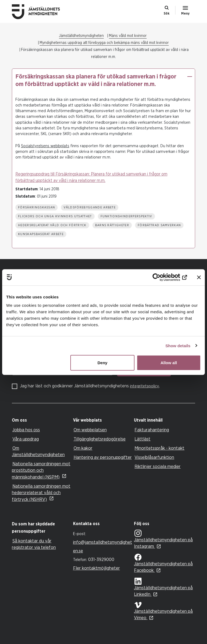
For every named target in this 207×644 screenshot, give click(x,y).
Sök (167, 13)
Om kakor (83, 448)
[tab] (41, 420)
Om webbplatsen (90, 430)
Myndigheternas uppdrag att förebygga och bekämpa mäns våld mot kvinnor (104, 43)
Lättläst (142, 439)
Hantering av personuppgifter (103, 457)
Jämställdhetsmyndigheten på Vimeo (163, 611)
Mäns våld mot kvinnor (128, 36)
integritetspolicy (144, 386)
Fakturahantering (152, 430)
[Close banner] (199, 277)
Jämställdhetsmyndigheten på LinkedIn (163, 587)
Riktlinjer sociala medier (158, 466)
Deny (103, 363)
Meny (185, 13)
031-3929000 (101, 559)
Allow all (169, 363)
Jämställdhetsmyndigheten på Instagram (163, 540)
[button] (189, 77)
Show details (178, 345)
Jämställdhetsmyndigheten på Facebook (163, 563)
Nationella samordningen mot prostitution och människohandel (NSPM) (41, 470)
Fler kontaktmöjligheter (96, 568)
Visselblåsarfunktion (154, 457)
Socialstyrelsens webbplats (45, 146)
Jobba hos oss (26, 430)
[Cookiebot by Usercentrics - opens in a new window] (163, 277)
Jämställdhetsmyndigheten (81, 36)
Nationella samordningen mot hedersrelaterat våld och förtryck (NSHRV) (41, 493)
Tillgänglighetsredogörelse (100, 439)
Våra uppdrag (26, 439)
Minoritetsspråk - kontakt (159, 448)
